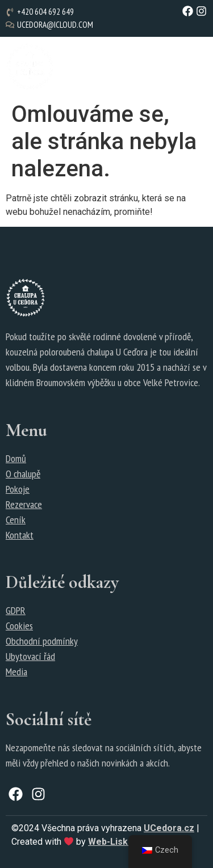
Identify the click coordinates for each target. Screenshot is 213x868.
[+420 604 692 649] (41, 12)
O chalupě (23, 474)
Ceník (16, 520)
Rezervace (24, 504)
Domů (16, 458)
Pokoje (18, 489)
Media (16, 672)
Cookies (19, 626)
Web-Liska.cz (117, 842)
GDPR (16, 610)
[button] (144, 67)
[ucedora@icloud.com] (51, 25)
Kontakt (20, 535)
